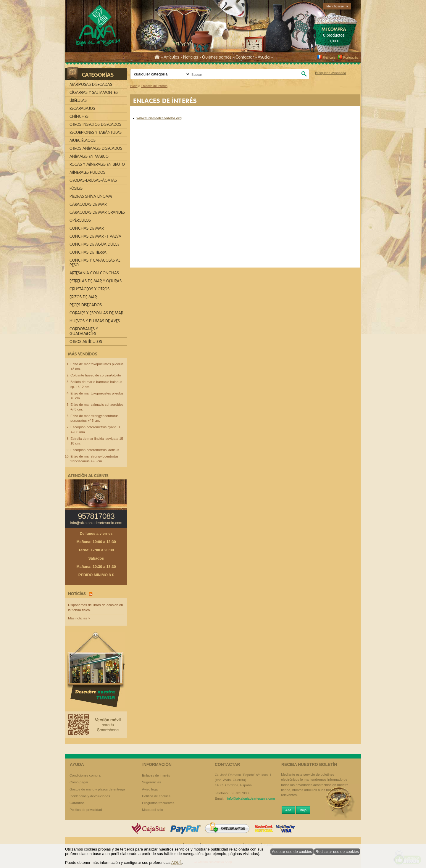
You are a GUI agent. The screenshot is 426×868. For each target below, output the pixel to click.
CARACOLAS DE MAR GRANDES (97, 212)
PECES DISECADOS (86, 305)
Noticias (191, 57)
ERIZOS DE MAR (83, 297)
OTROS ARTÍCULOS (86, 342)
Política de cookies (156, 796)
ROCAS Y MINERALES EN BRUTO (97, 164)
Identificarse (335, 6)
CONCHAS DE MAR (87, 228)
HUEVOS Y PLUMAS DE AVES (95, 321)
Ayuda (264, 57)
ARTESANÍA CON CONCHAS (94, 273)
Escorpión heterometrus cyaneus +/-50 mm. (95, 429)
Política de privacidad (86, 810)
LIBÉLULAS (78, 100)
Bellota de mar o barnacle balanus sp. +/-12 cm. (96, 384)
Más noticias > (79, 618)
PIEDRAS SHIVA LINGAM (91, 196)
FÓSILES (76, 188)
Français (326, 57)
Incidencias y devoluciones (90, 796)
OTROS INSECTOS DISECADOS (95, 124)
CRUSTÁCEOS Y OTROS (89, 289)
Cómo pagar (79, 782)
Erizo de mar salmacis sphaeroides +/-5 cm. (97, 407)
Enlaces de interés (156, 775)
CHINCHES (79, 116)
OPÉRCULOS (80, 220)
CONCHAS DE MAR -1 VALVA (95, 236)
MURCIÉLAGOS (83, 140)
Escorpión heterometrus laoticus (95, 450)
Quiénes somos (217, 57)
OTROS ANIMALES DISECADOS (96, 148)
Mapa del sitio (153, 810)
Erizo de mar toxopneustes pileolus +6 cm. (97, 396)
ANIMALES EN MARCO (89, 156)
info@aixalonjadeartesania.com (96, 523)
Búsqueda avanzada (331, 73)
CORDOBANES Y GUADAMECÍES (84, 331)
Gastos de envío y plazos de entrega (97, 789)
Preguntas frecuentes (158, 803)
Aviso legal (150, 789)
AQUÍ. (177, 863)
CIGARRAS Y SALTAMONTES (94, 92)
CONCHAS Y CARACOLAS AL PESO (95, 263)
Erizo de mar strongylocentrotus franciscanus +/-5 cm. (95, 459)
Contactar (245, 57)
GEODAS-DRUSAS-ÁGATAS (93, 180)
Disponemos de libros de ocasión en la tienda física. (96, 607)
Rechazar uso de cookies (337, 852)
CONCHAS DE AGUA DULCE (94, 244)
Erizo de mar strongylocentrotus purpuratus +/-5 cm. (95, 418)
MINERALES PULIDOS (87, 172)
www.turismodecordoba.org (159, 118)
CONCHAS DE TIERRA (88, 252)
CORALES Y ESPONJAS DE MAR (96, 313)
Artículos (171, 57)
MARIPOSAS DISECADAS (91, 84)
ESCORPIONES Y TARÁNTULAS (96, 132)
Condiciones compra (85, 775)
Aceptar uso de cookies (292, 852)
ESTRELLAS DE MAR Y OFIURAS (96, 281)
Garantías (77, 803)
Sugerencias (151, 782)
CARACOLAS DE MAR (88, 204)
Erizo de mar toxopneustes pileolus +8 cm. (97, 366)
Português (348, 57)
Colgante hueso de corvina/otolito (96, 375)
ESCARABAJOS (82, 108)
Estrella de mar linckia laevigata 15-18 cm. (97, 441)
